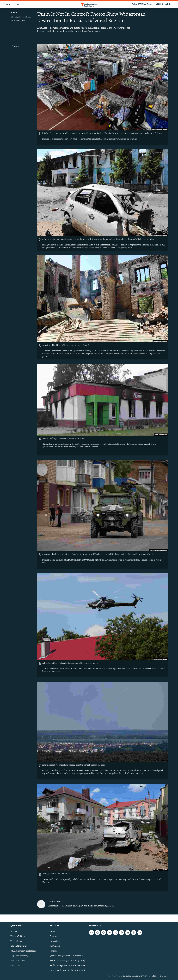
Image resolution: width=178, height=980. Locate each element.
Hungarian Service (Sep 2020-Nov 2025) (68, 970)
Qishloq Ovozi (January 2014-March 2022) (68, 956)
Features (54, 936)
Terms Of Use (16, 941)
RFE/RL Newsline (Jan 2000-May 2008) (67, 961)
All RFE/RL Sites (18, 961)
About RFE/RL (17, 932)
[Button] (15, 47)
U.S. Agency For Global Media (23, 951)
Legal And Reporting (19, 956)
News (52, 932)
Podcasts (54, 951)
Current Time (19, 21)
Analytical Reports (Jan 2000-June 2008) (68, 966)
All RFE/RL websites (164, 4)
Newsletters (55, 941)
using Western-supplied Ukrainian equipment (84, 560)
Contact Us (15, 966)
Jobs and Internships (19, 946)
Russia (14, 13)
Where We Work (18, 936)
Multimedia (55, 946)
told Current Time (104, 245)
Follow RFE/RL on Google (142, 4)
